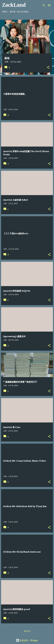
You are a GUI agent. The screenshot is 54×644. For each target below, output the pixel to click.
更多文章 (27, 631)
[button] (48, 68)
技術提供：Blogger (27, 640)
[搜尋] (44, 5)
